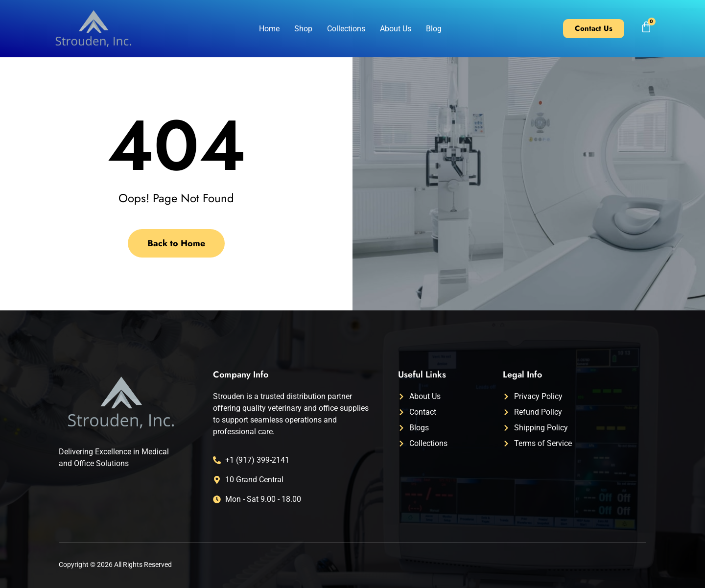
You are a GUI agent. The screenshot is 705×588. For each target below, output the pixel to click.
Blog (434, 29)
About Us (396, 29)
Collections (346, 29)
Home (269, 29)
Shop (303, 29)
